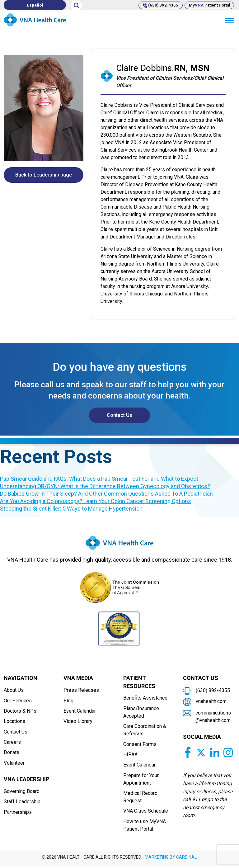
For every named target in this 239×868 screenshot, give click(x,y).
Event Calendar (80, 712)
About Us (14, 690)
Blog (68, 701)
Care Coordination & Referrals (145, 731)
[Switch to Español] (35, 5)
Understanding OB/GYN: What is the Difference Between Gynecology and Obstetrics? (105, 486)
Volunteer (14, 764)
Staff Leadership (22, 803)
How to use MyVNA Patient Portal (145, 827)
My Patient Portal (208, 5)
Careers (12, 743)
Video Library (78, 722)
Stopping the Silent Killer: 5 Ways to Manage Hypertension (71, 509)
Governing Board (22, 793)
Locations (14, 722)
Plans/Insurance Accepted (141, 712)
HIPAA (130, 755)
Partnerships (18, 814)
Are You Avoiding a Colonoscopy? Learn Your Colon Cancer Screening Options (96, 501)
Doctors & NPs (20, 712)
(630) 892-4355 (156, 5)
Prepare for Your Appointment (141, 780)
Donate (12, 754)
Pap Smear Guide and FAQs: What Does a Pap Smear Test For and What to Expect (99, 479)
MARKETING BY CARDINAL (171, 859)
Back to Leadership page (44, 175)
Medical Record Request (140, 798)
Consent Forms (140, 745)
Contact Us (119, 415)
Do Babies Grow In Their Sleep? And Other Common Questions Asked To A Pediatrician (106, 494)
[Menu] (230, 20)
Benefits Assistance (145, 698)
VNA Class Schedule (146, 813)
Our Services (18, 701)
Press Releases (81, 690)
